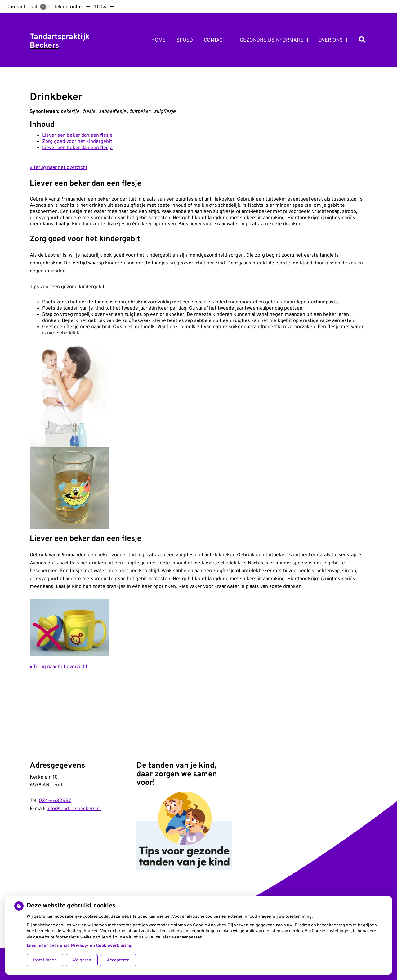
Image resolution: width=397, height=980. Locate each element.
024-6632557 (55, 801)
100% (100, 7)
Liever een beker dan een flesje (77, 135)
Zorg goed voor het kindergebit (77, 142)
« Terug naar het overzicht (59, 168)
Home (158, 40)
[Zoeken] (362, 40)
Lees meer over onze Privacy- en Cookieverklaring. (79, 946)
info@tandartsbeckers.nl (74, 809)
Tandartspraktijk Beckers (60, 42)
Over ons (330, 40)
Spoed (185, 40)
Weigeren (82, 960)
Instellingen (45, 960)
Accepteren (118, 960)
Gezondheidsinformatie (272, 40)
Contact (214, 40)
